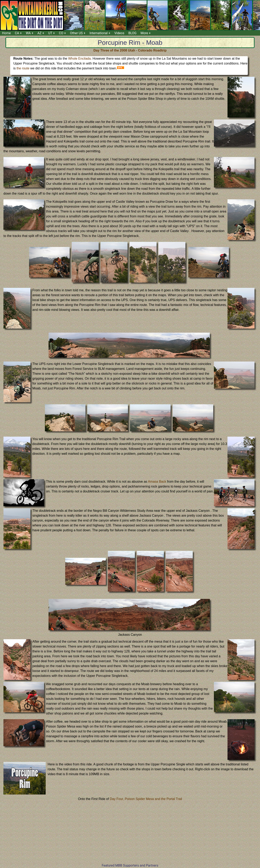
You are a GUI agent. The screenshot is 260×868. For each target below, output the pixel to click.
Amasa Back (157, 482)
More (144, 33)
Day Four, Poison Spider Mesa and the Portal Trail (146, 799)
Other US (76, 33)
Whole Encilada (79, 59)
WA (28, 33)
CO (61, 33)
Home (6, 33)
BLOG (132, 33)
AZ (39, 33)
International (99, 33)
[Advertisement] (130, 835)
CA (17, 33)
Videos (119, 33)
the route (23, 68)
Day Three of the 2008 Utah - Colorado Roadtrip (130, 50)
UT (50, 33)
